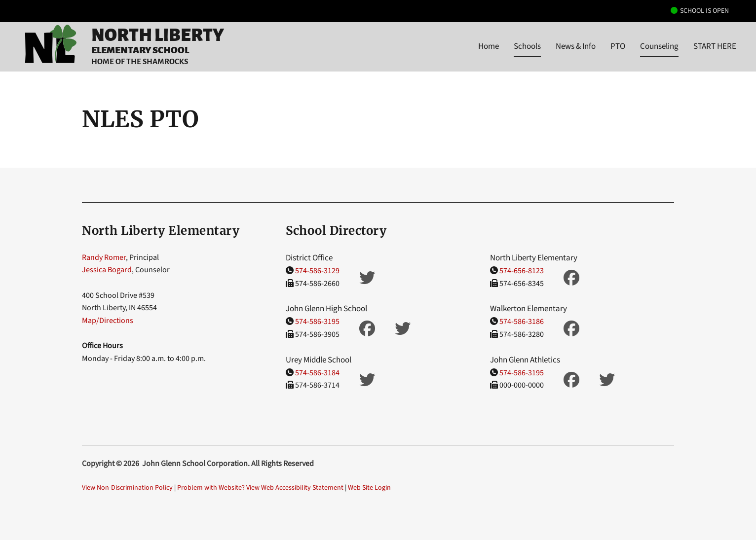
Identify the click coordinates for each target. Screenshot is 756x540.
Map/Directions (108, 321)
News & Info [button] (576, 46)
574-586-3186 (522, 322)
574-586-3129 (317, 271)
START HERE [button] (715, 46)
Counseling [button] (659, 46)
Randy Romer (104, 257)
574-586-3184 (317, 373)
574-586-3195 (317, 322)
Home (489, 46)
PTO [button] (618, 46)
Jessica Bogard (107, 270)
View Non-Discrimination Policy (127, 488)
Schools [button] (527, 46)
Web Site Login (369, 488)
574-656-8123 (522, 271)
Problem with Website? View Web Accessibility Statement (260, 488)
